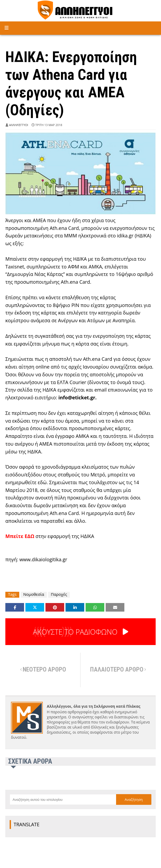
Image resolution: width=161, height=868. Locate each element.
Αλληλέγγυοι (19, 125)
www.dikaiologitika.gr (43, 559)
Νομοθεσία (34, 594)
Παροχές (59, 594)
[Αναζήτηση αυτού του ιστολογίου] (63, 799)
